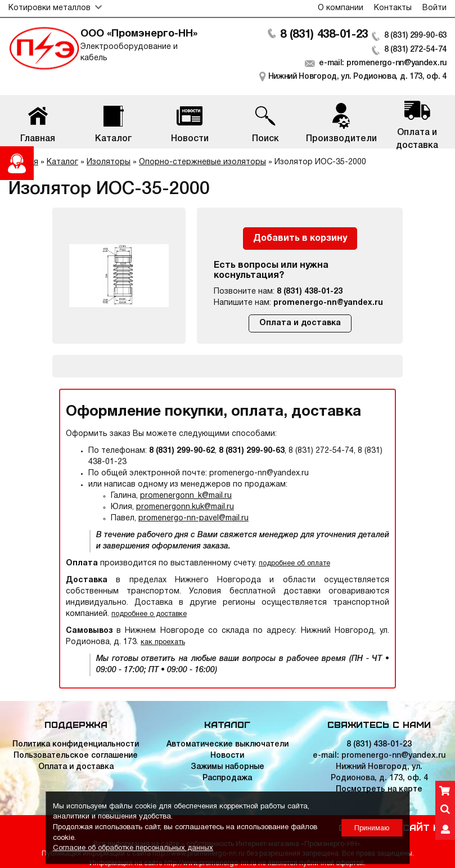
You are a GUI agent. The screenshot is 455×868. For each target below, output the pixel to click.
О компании (341, 8)
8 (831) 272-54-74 (415, 50)
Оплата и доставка (300, 323)
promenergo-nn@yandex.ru (328, 303)
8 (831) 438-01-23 (324, 35)
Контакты (393, 8)
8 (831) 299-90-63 (415, 36)
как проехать (163, 642)
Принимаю (372, 828)
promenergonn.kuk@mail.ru (185, 507)
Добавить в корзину (300, 239)
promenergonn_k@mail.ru (186, 496)
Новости (227, 756)
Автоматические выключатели (227, 745)
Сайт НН (425, 827)
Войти (434, 8)
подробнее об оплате (294, 563)
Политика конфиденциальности (76, 745)
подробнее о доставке (149, 614)
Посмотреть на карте (379, 790)
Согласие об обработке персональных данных (133, 848)
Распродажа (227, 778)
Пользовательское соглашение (76, 756)
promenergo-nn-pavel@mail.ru (193, 518)
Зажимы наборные (227, 767)
